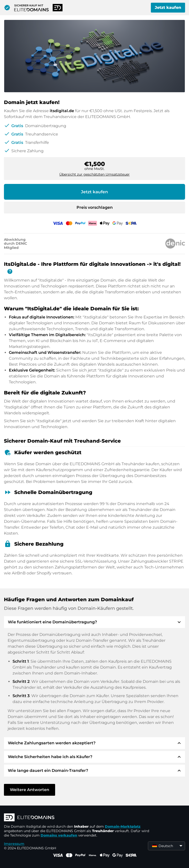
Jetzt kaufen (168, 7)
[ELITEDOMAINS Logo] (78, 818)
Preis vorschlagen (95, 207)
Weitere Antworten (30, 790)
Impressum (14, 844)
